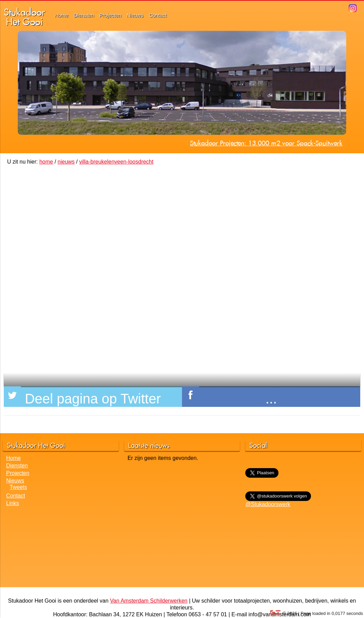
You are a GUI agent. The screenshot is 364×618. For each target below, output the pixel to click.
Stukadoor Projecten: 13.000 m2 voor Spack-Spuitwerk (266, 143)
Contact (158, 15)
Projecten (110, 15)
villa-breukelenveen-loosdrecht (116, 162)
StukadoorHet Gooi (24, 17)
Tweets (18, 487)
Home (62, 15)
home (46, 162)
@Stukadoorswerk (268, 504)
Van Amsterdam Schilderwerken (149, 601)
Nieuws (135, 15)
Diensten (84, 15)
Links (12, 503)
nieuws (66, 162)
